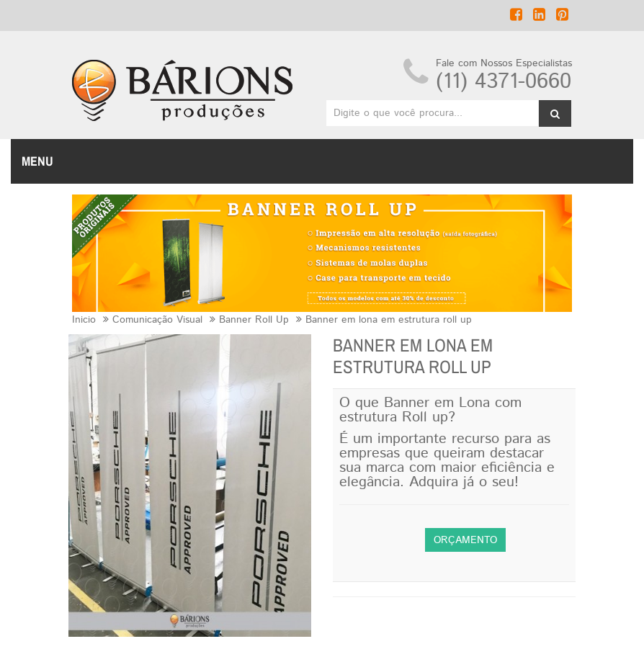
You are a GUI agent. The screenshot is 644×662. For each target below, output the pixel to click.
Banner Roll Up (254, 320)
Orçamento (465, 540)
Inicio (84, 320)
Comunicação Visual (157, 320)
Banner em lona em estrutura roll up (389, 320)
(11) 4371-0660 (504, 82)
